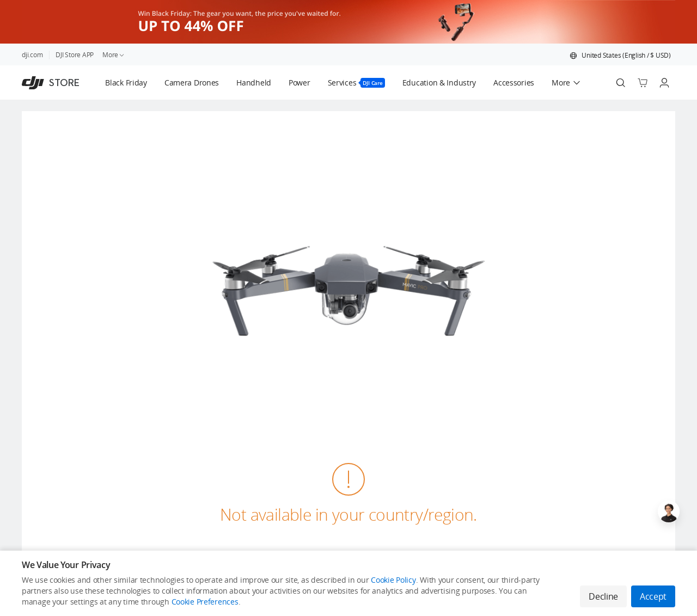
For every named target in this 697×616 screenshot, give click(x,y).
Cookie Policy (393, 580)
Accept (653, 596)
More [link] (114, 55)
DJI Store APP (75, 55)
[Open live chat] (669, 511)
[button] (620, 56)
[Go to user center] (664, 83)
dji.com (32, 55)
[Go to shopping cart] (643, 83)
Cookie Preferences (205, 602)
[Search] (621, 83)
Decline (603, 596)
